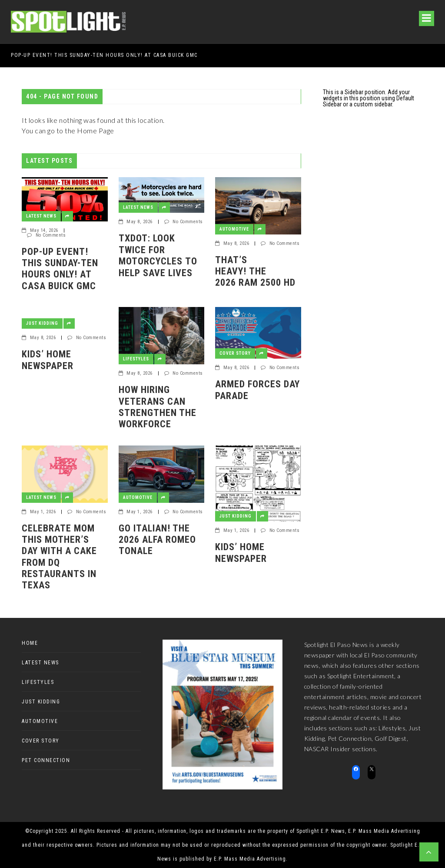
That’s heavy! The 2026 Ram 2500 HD (255, 271)
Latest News (41, 216)
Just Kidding (42, 323)
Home (30, 643)
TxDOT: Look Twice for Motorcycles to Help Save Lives (158, 255)
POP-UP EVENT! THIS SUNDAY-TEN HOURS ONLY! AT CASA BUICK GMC (104, 55)
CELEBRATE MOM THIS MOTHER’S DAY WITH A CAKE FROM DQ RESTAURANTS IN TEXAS (59, 557)
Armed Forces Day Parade (257, 390)
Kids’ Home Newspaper (48, 360)
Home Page (96, 130)
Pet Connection (46, 760)
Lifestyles (136, 359)
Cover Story (235, 353)
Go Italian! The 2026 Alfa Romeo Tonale (157, 540)
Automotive (234, 229)
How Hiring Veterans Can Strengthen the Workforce (158, 407)
